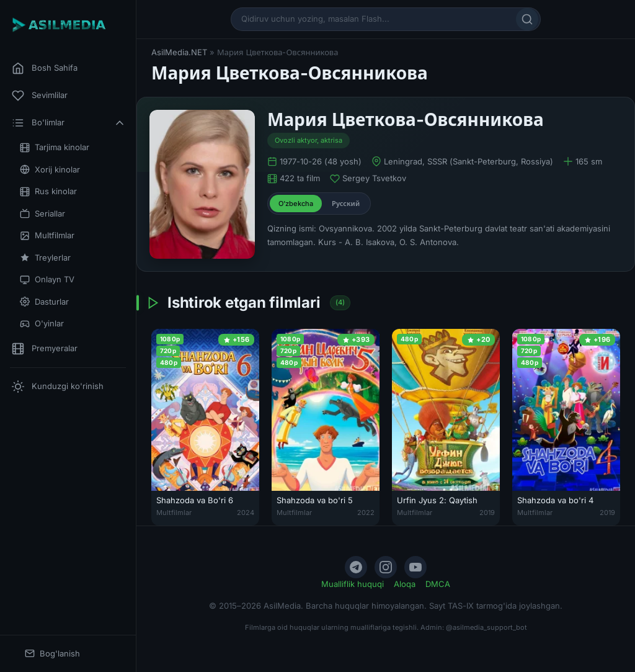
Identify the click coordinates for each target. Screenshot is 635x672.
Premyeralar (45, 349)
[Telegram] (356, 567)
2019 (487, 513)
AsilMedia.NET (179, 52)
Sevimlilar (40, 96)
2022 (366, 513)
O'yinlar (42, 324)
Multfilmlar (47, 235)
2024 (246, 513)
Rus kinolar (48, 191)
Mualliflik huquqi (353, 584)
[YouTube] (415, 567)
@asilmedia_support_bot (486, 627)
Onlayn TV (47, 280)
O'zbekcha (296, 204)
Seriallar (42, 214)
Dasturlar (44, 302)
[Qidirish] (527, 19)
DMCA (438, 584)
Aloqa (405, 584)
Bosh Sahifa (45, 68)
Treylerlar (45, 258)
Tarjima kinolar (55, 147)
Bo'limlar (69, 123)
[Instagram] (386, 567)
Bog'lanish (52, 654)
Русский (346, 204)
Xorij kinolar (50, 170)
